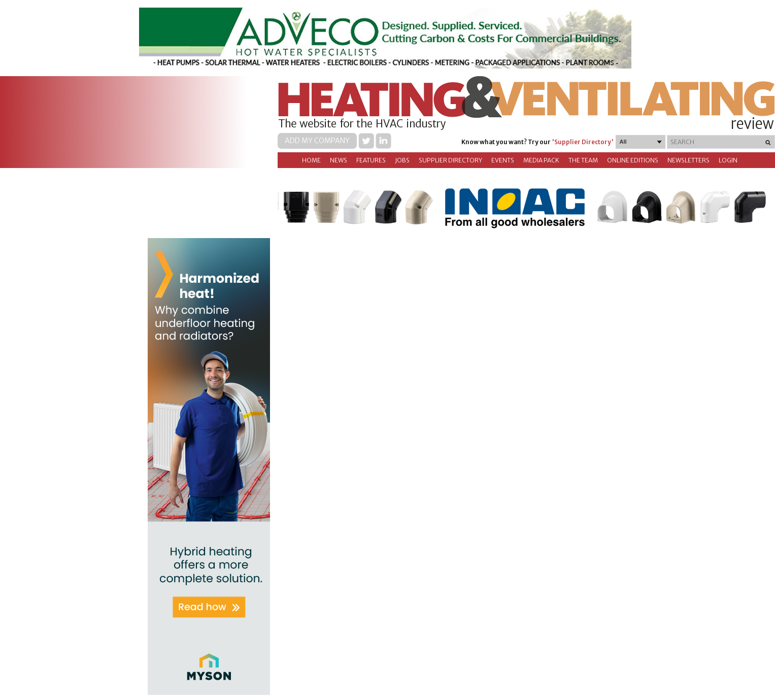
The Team (583, 160)
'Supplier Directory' (583, 142)
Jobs (402, 160)
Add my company (317, 141)
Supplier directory (450, 160)
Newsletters (688, 160)
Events (503, 160)
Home (311, 160)
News (339, 160)
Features (371, 160)
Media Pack (541, 160)
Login (728, 160)
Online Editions (633, 160)
